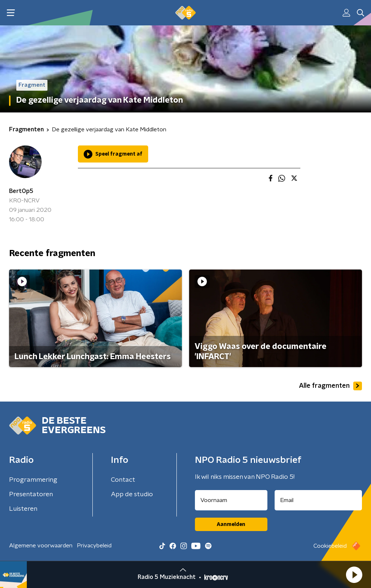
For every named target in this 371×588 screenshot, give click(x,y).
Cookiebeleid (330, 546)
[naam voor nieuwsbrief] (231, 500)
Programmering (33, 480)
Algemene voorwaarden (41, 546)
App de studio (132, 494)
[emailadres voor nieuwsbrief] (318, 500)
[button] (354, 575)
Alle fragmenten (330, 386)
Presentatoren (31, 494)
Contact (123, 480)
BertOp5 (21, 191)
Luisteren (23, 509)
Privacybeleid (94, 546)
